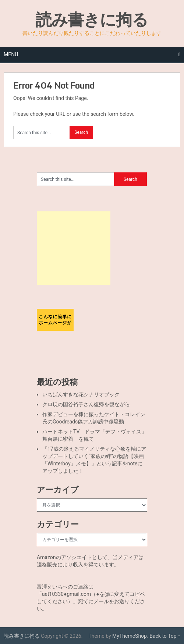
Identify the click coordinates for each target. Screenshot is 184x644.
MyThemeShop (130, 636)
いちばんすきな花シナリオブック (81, 394)
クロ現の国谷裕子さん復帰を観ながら (86, 404)
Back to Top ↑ (165, 636)
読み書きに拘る (92, 19)
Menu (11, 54)
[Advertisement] (74, 248)
